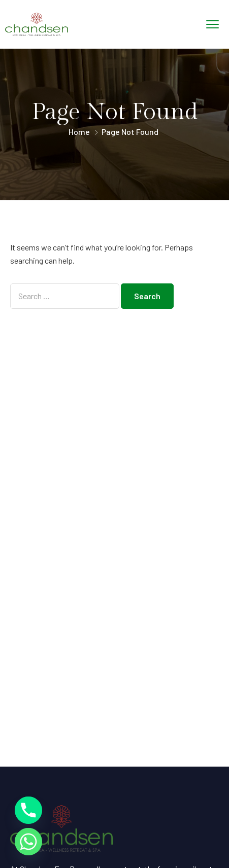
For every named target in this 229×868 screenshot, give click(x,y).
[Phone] (28, 810)
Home (79, 132)
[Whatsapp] (28, 842)
